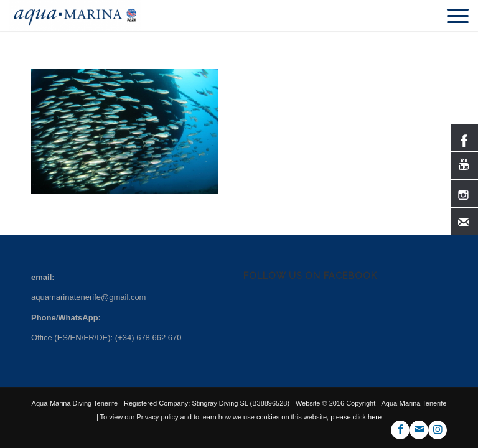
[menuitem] (452, 16)
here (374, 417)
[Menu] (452, 16)
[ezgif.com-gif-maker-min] (75, 16)
